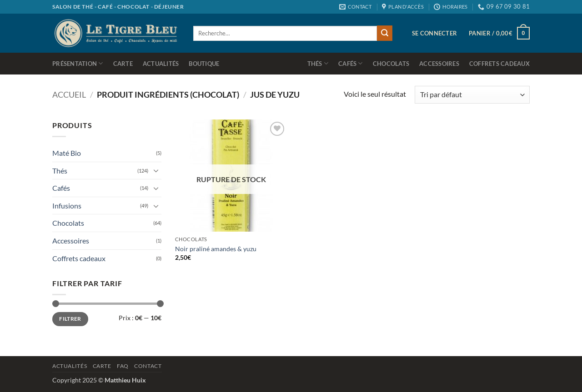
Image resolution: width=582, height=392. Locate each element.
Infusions (67, 206)
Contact (148, 366)
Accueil (69, 94)
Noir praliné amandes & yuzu (216, 249)
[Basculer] (156, 170)
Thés (318, 63)
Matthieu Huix (125, 380)
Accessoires (439, 64)
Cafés (351, 63)
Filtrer (70, 319)
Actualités (161, 64)
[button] (434, 33)
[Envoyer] (385, 33)
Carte (123, 64)
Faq (123, 366)
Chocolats (391, 64)
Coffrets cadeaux (499, 64)
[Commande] (472, 95)
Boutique (204, 64)
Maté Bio (67, 153)
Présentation (78, 63)
